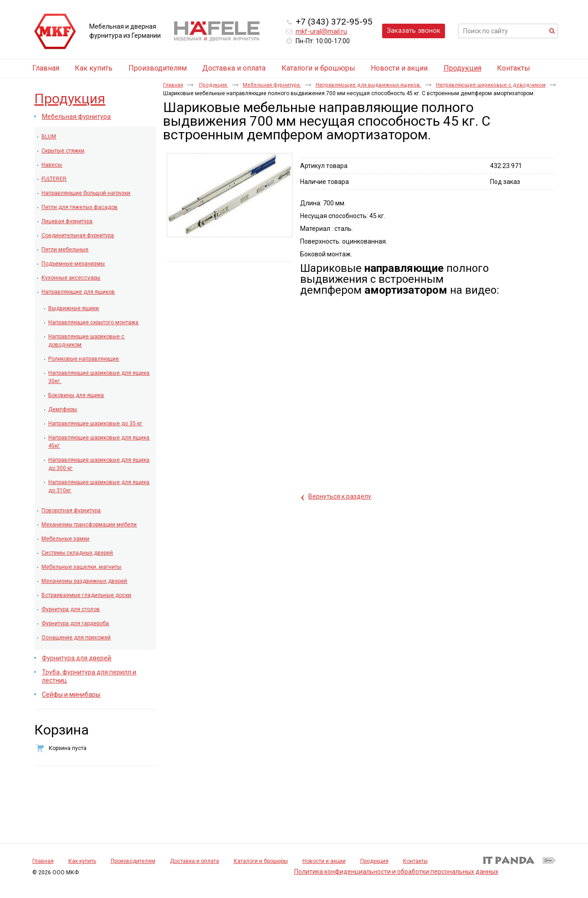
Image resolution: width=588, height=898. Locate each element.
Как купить (82, 861)
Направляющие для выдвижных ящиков (368, 85)
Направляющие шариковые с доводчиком (491, 85)
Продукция (463, 68)
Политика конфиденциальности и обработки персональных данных (396, 872)
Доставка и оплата (194, 861)
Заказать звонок (414, 31)
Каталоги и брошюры (261, 861)
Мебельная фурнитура (272, 85)
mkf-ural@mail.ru (321, 31)
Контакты (415, 861)
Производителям (133, 861)
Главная (173, 85)
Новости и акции (324, 861)
